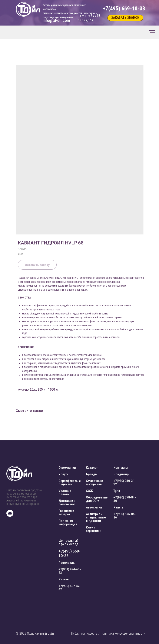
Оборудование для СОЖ (97, 499)
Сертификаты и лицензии (70, 483)
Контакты (121, 468)
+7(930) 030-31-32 (125, 483)
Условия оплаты (65, 493)
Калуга (118, 507)
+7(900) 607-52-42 (70, 588)
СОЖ (89, 491)
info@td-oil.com (56, 20)
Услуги (64, 474)
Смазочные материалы (94, 483)
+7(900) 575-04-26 (125, 516)
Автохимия (94, 507)
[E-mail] (10, 516)
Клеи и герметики (94, 529)
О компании (67, 468)
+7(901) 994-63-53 (70, 571)
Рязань (64, 579)
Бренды (92, 474)
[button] (125, 18)
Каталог (92, 468)
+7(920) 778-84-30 (125, 499)
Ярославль (67, 563)
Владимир (121, 474)
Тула (117, 491)
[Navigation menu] (152, 32)
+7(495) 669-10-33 (69, 553)
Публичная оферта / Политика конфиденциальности (108, 633)
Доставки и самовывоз (67, 503)
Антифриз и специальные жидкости (96, 517)
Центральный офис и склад (69, 542)
